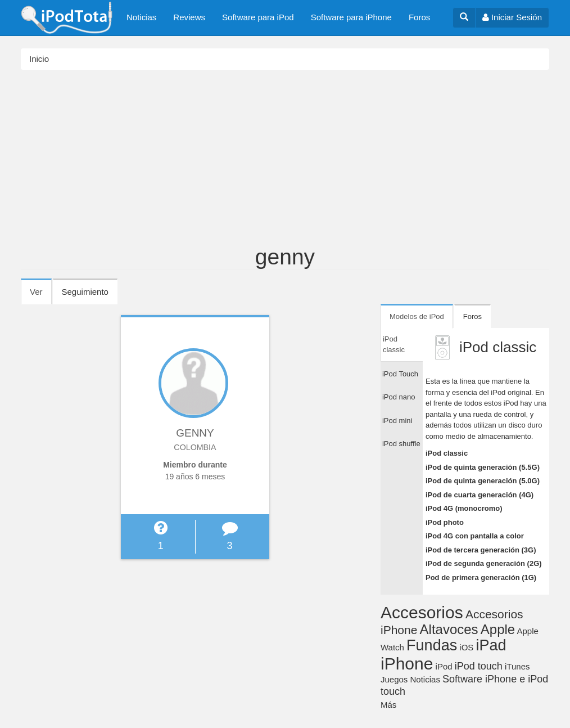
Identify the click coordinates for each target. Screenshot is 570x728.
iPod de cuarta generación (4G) (479, 495)
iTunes (517, 666)
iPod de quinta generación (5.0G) (483, 481)
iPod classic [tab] (394, 345)
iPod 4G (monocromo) (464, 508)
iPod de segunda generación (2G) (484, 563)
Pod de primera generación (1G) (481, 578)
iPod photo (445, 522)
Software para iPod (258, 17)
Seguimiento (85, 292)
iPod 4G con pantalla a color (475, 536)
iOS (466, 647)
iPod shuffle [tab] (401, 444)
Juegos (394, 679)
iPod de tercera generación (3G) (481, 550)
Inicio (39, 59)
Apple (498, 629)
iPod (444, 666)
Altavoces (449, 629)
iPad (491, 645)
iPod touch (479, 666)
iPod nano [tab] (399, 397)
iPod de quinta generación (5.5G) (483, 467)
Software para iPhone (351, 17)
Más (388, 705)
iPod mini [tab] (397, 421)
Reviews (189, 17)
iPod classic (447, 453)
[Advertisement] (285, 161)
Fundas (432, 645)
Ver (41, 295)
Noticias (141, 17)
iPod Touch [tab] (400, 374)
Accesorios (422, 612)
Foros (419, 17)
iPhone (407, 664)
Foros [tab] (472, 316)
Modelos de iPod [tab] (417, 316)
